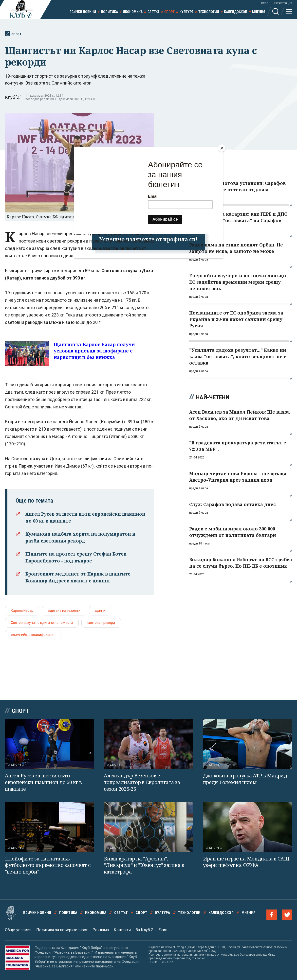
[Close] (222, 148)
